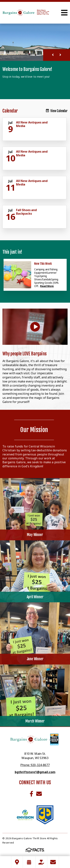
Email (39, 794)
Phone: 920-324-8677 (35, 765)
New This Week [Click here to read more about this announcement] (43, 264)
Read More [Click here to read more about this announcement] (47, 286)
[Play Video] (35, 327)
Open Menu (64, 13)
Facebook (31, 794)
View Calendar (57, 111)
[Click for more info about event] (11, 123)
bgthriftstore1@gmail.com (35, 772)
